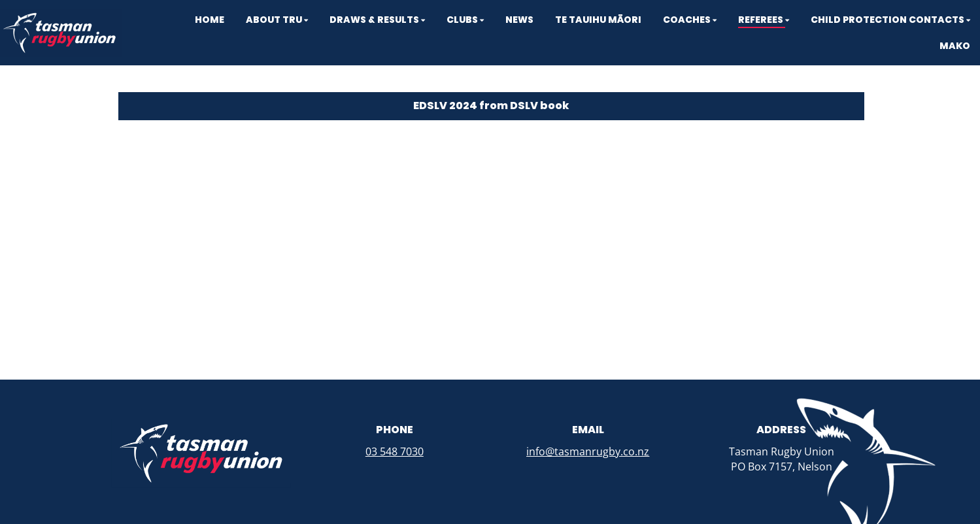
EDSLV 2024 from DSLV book (491, 106)
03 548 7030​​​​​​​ (395, 451)
